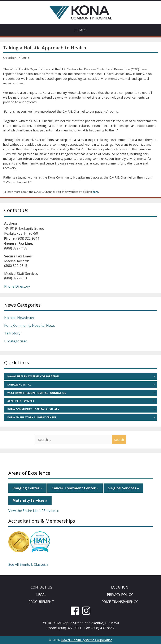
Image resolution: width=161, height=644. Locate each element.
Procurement (41, 602)
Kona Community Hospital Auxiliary (33, 409)
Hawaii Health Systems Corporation (33, 376)
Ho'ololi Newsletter (19, 318)
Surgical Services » (123, 488)
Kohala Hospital (19, 385)
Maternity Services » (30, 500)
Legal (41, 595)
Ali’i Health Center (21, 401)
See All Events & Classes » (28, 564)
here (95, 192)
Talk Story (12, 333)
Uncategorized (16, 341)
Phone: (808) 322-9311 (64, 628)
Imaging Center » (27, 488)
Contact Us (41, 587)
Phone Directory (17, 286)
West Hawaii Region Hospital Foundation (37, 393)
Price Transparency (120, 602)
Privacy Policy (120, 595)
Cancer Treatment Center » (75, 488)
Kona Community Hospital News (30, 325)
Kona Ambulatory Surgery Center (32, 417)
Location (120, 587)
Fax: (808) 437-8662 (99, 628)
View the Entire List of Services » (34, 511)
